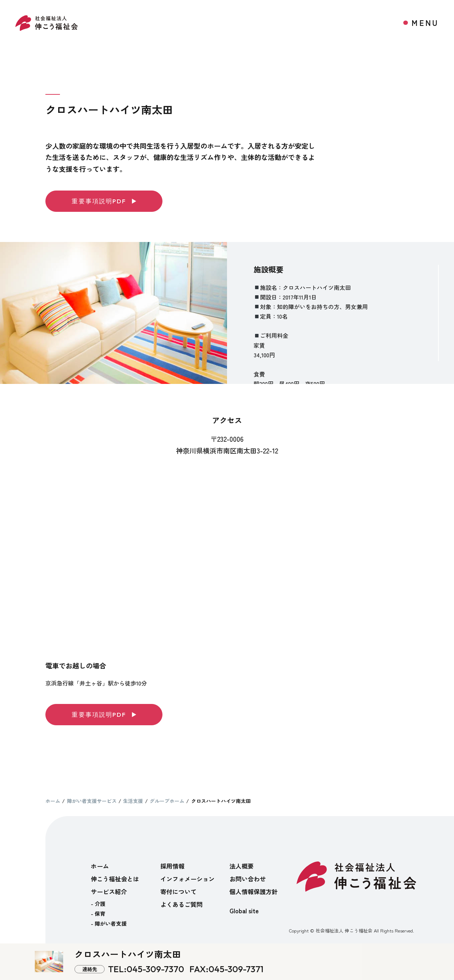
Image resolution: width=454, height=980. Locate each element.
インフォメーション (187, 879)
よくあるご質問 (181, 904)
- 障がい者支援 (109, 923)
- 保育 (98, 913)
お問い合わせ (248, 879)
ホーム (100, 866)
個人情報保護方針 (254, 891)
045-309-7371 (236, 969)
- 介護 (98, 904)
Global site (244, 911)
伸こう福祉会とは (115, 879)
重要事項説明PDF (104, 201)
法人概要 (242, 866)
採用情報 (172, 866)
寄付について (178, 891)
